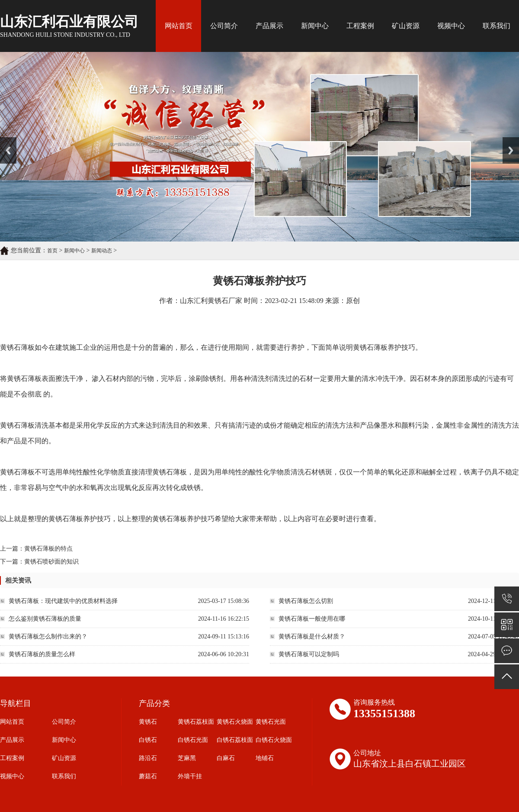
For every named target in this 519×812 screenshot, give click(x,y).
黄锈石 (148, 722)
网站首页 (179, 26)
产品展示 (269, 26)
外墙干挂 (190, 776)
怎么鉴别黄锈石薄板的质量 (45, 619)
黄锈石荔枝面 (196, 722)
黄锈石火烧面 (235, 722)
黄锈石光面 (271, 722)
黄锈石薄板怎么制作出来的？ (48, 636)
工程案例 (360, 26)
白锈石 (148, 740)
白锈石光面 (193, 740)
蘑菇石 (148, 776)
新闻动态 (102, 251)
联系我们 (497, 26)
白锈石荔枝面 (235, 740)
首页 (52, 251)
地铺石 (265, 758)
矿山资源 (406, 26)
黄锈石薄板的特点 (48, 549)
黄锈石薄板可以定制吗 (309, 654)
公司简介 (224, 26)
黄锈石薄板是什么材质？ (312, 636)
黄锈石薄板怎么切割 (306, 601)
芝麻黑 (187, 758)
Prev (5, 140)
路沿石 (148, 758)
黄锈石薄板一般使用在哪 (312, 619)
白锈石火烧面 (274, 740)
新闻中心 (315, 26)
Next (508, 140)
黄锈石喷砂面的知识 (51, 562)
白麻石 (226, 758)
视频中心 (451, 26)
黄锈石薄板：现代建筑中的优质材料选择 (63, 601)
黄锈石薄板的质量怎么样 (42, 654)
